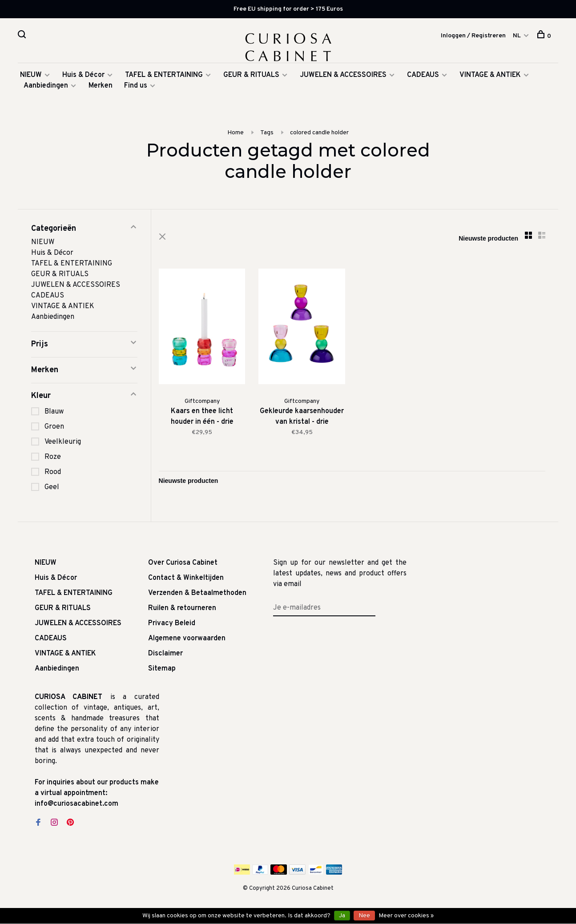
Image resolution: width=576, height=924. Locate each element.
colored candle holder (319, 134)
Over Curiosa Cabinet (183, 564)
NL (517, 36)
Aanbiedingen (46, 87)
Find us (136, 87)
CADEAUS (423, 76)
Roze (53, 458)
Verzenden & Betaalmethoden (197, 595)
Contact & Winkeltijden (186, 579)
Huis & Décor (83, 76)
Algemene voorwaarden (187, 640)
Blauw (54, 413)
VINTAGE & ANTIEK (490, 76)
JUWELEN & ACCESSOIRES (343, 76)
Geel (52, 489)
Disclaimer (165, 655)
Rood (53, 474)
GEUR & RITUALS (251, 76)
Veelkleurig (63, 443)
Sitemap (162, 670)
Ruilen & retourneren (182, 610)
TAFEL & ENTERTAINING (164, 76)
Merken (101, 87)
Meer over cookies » (406, 916)
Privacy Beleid (172, 625)
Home (236, 134)
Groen (54, 428)
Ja (342, 916)
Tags (267, 134)
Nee (364, 916)
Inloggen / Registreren (473, 36)
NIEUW (31, 76)
